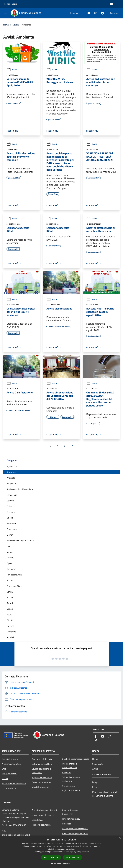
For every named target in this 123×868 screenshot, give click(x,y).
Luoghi (95, 782)
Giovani (10, 535)
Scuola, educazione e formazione (41, 771)
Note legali (67, 824)
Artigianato (12, 484)
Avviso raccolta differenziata (20, 489)
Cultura (10, 506)
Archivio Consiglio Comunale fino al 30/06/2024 (75, 835)
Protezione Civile (14, 586)
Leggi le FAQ (37, 820)
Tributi (10, 620)
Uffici (4, 769)
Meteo (10, 552)
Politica (10, 580)
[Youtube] (88, 13)
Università (11, 632)
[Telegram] (101, 13)
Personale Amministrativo (14, 783)
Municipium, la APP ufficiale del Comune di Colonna (105, 794)
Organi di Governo (10, 759)
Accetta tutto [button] (51, 857)
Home (6, 25)
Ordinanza (11, 569)
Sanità (10, 592)
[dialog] (61, 852)
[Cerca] (117, 13)
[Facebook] (81, 13)
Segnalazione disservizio (43, 815)
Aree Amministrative (11, 764)
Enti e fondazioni (9, 774)
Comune (10, 501)
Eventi (95, 787)
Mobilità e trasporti (41, 787)
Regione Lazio (10, 4)
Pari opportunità (14, 575)
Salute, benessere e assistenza (71, 779)
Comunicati (97, 764)
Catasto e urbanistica (42, 782)
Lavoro (10, 546)
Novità (16, 25)
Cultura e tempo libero (42, 764)
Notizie (96, 759)
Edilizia (10, 518)
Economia (11, 512)
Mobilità (10, 558)
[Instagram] (95, 13)
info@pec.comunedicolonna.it (16, 835)
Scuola (10, 597)
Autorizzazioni (69, 786)
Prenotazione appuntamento (45, 810)
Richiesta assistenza (41, 825)
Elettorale (11, 523)
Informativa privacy (71, 819)
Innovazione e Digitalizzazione (20, 540)
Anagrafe (11, 478)
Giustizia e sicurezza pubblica (76, 759)
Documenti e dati (9, 788)
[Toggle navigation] (5, 13)
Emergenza (12, 529)
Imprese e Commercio (42, 777)
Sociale (10, 609)
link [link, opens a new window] (87, 852)
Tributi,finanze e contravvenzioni (70, 766)
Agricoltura (12, 466)
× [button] (120, 839)
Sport (9, 615)
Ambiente (11, 472)
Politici (5, 778)
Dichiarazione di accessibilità (75, 829)
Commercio (12, 495)
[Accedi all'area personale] (111, 4)
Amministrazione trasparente (70, 812)
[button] (62, 863)
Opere (9, 563)
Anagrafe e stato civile (42, 759)
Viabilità (10, 637)
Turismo (10, 626)
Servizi (10, 603)
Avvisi (12, 70)
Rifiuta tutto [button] (72, 857)
